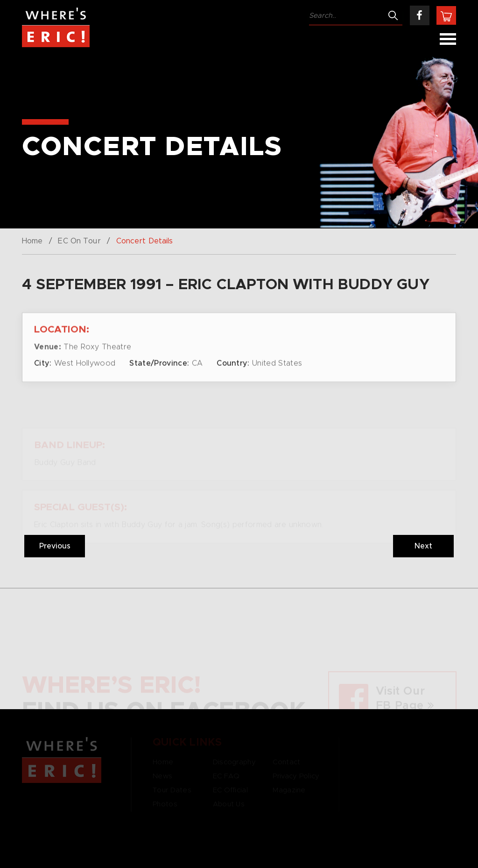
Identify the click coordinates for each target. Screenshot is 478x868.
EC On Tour (79, 241)
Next (423, 546)
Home (32, 241)
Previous (55, 546)
